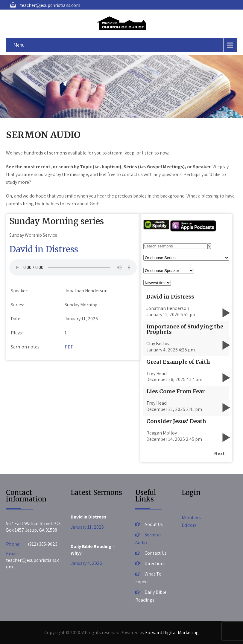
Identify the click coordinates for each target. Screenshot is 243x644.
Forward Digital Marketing (172, 632)
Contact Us (156, 553)
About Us (154, 524)
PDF (69, 347)
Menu (19, 45)
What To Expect (148, 578)
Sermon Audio (148, 539)
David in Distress (44, 249)
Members (191, 517)
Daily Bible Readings (151, 596)
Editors (189, 525)
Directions (155, 563)
